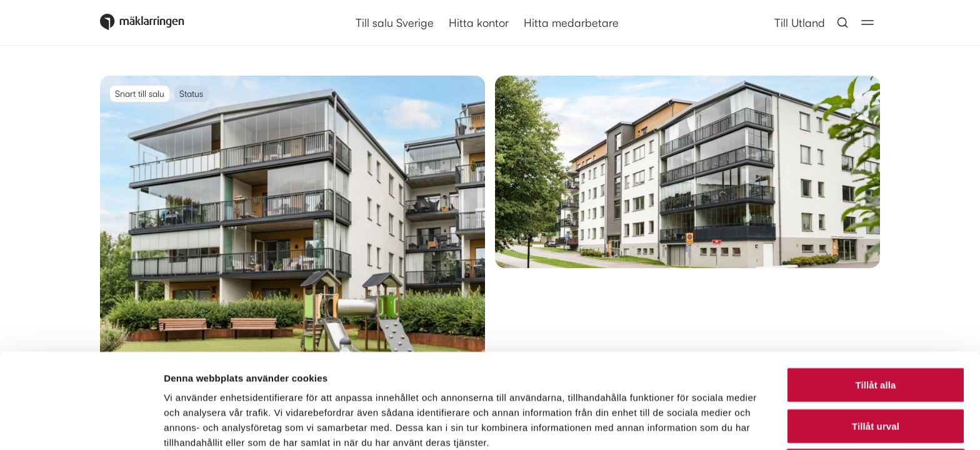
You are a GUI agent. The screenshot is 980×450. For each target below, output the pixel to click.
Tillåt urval (876, 337)
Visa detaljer (679, 425)
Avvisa (876, 378)
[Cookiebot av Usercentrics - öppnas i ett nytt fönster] (81, 426)
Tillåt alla (875, 296)
